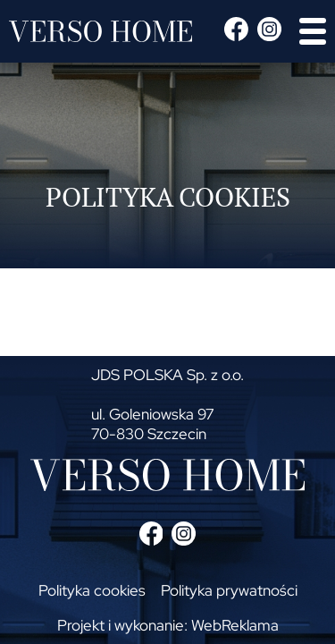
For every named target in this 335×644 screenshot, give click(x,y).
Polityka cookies (92, 590)
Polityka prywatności (229, 590)
